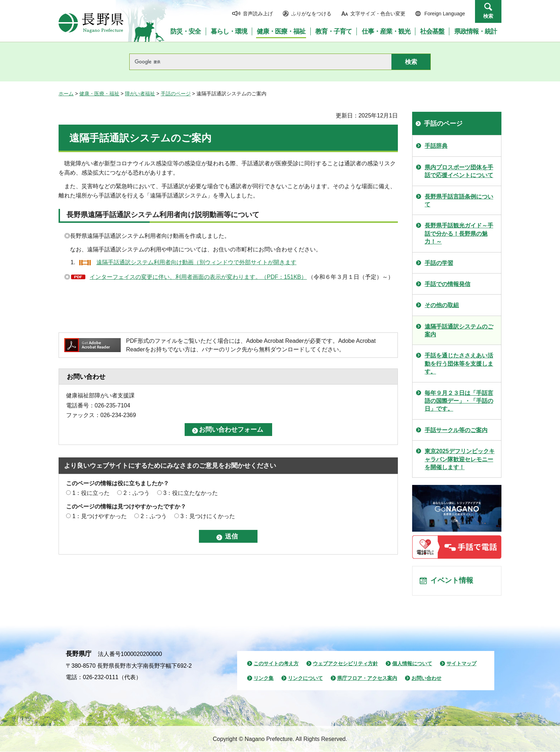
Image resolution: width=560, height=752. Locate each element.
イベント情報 (452, 581)
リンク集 (264, 678)
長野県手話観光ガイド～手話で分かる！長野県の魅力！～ (459, 234)
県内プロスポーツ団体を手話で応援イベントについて (459, 171)
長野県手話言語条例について (459, 200)
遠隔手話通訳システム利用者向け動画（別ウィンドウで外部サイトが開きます (196, 262)
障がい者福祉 (140, 94)
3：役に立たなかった (191, 493)
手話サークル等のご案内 (456, 430)
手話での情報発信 (447, 284)
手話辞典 (436, 146)
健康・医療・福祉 (99, 94)
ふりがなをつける (311, 14)
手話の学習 (439, 263)
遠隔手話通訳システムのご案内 (459, 330)
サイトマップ (461, 664)
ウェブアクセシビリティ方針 (345, 664)
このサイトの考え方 (276, 664)
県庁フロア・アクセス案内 (367, 678)
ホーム (66, 94)
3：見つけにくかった (208, 516)
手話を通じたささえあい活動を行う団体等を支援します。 (459, 364)
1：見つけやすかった (99, 516)
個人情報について (412, 664)
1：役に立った (91, 493)
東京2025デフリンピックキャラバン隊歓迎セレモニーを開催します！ (460, 459)
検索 (488, 16)
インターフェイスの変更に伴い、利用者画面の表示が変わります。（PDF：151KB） (198, 277)
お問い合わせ (426, 678)
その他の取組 (442, 305)
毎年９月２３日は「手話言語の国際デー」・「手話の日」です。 (459, 401)
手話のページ (176, 94)
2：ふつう (137, 493)
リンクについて (305, 678)
